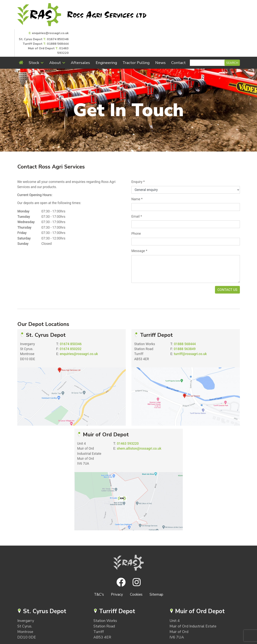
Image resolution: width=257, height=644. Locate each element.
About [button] (55, 35)
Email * (137, 189)
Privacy (117, 567)
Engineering (106, 35)
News (160, 35)
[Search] (208, 35)
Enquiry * (138, 154)
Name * (137, 172)
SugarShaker (135, 641)
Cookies (136, 567)
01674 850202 (71, 322)
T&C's (99, 567)
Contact (178, 35)
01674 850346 (229, 10)
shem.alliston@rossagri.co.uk (139, 421)
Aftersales (80, 35)
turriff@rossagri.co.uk (190, 326)
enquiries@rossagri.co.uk (222, 4)
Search (232, 35)
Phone (136, 206)
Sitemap (156, 567)
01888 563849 (185, 322)
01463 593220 (128, 416)
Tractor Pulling (136, 35)
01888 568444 (229, 14)
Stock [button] (34, 35)
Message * (139, 223)
